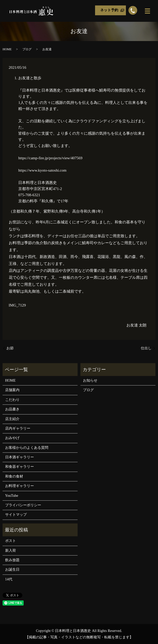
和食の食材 (14, 476)
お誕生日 (12, 569)
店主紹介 (12, 419)
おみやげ (12, 438)
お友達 (132, 325)
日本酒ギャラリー (20, 457)
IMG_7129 (17, 305)
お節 (10, 348)
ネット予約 (109, 10)
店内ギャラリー (18, 428)
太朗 (143, 325)
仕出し (146, 348)
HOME (7, 49)
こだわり (12, 400)
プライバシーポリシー (23, 505)
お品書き (12, 409)
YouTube (12, 496)
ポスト (11, 541)
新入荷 (11, 551)
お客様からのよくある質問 (27, 448)
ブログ (27, 49)
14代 (9, 579)
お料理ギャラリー (20, 486)
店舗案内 (12, 390)
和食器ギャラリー (20, 467)
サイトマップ (16, 515)
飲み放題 (12, 560)
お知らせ (90, 380)
